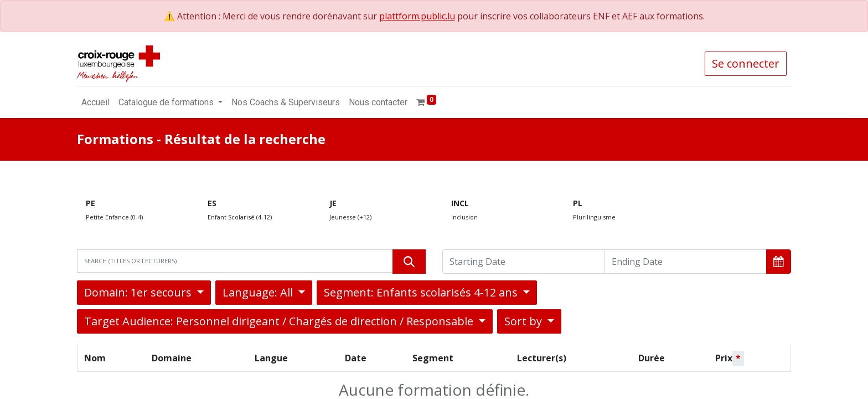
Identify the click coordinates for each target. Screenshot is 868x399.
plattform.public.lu (417, 16)
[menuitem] (95, 103)
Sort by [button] (525, 321)
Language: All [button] (259, 292)
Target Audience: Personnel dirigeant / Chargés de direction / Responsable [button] (280, 321)
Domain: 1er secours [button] (139, 292)
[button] (779, 262)
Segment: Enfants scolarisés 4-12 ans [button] (422, 292)
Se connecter (746, 63)
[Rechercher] (409, 262)
